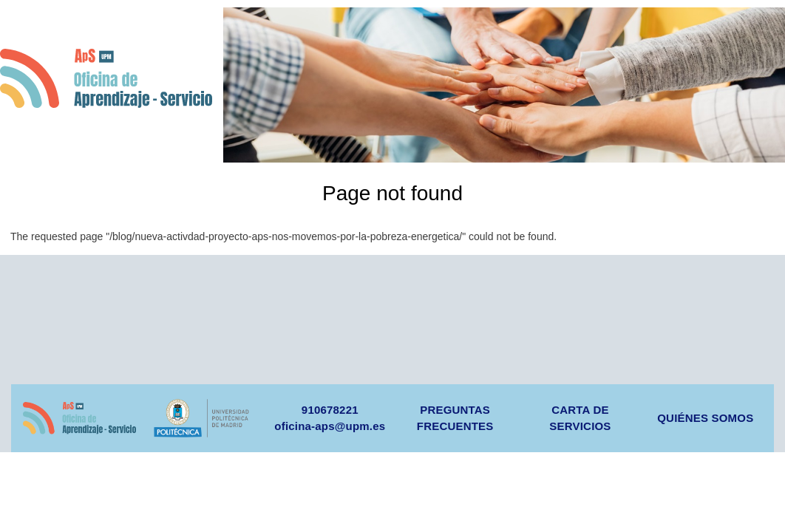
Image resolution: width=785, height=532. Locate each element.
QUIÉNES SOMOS (705, 418)
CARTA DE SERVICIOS (580, 418)
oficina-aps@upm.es (330, 426)
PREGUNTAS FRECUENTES (455, 418)
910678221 (330, 410)
